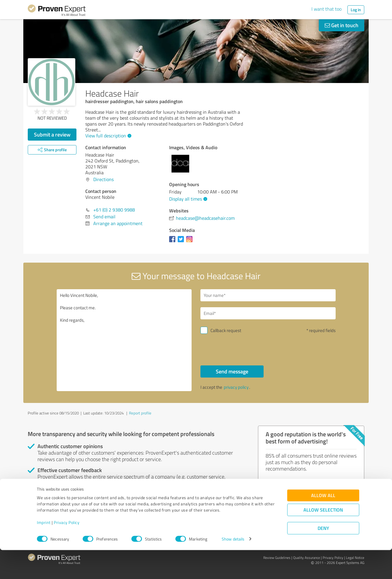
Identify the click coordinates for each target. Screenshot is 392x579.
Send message (232, 371)
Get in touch (342, 25)
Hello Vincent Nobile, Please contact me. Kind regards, (124, 340)
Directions (103, 179)
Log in (356, 10)
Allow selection (323, 539)
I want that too (326, 9)
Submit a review (52, 134)
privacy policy (236, 387)
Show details (233, 568)
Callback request (226, 330)
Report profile (140, 413)
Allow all (323, 524)
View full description (108, 136)
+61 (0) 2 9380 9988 (114, 210)
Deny (323, 557)
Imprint (44, 551)
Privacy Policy (67, 551)
